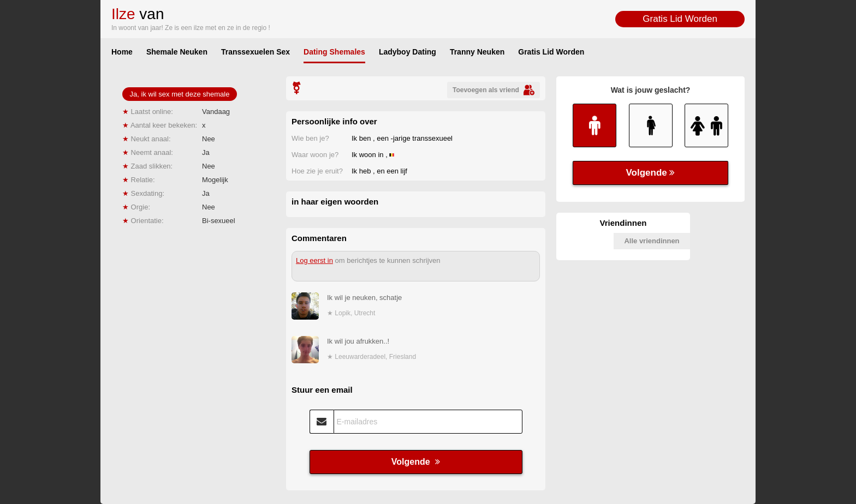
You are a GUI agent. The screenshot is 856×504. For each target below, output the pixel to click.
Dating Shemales (334, 52)
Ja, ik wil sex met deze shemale (180, 94)
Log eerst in (314, 260)
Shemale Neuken (177, 52)
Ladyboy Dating (408, 52)
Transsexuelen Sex (255, 52)
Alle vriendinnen (652, 241)
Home (122, 52)
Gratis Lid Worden (680, 19)
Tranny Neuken (477, 52)
